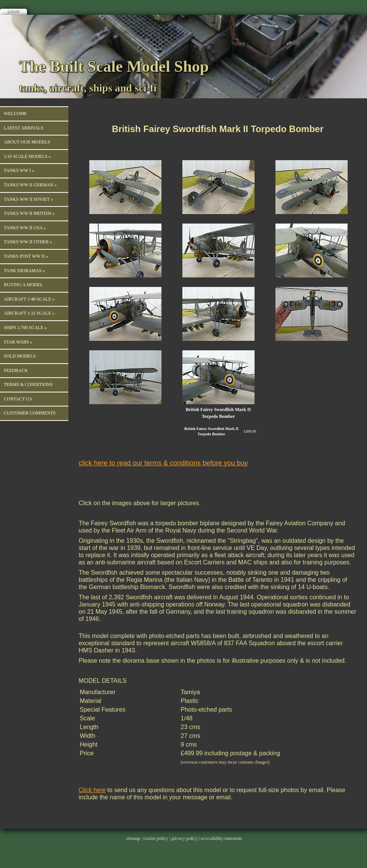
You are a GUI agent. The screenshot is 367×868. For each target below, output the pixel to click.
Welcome (15, 113)
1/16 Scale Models (27, 156)
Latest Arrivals (24, 128)
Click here (92, 790)
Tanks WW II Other (28, 242)
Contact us (18, 399)
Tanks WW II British (29, 213)
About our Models (27, 142)
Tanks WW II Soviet (28, 199)
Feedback (16, 370)
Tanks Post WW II (26, 256)
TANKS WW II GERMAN (30, 185)
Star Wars (18, 342)
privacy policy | (186, 838)
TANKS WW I (19, 170)
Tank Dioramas (24, 271)
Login (13, 12)
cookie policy (155, 838)
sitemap (133, 838)
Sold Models (20, 356)
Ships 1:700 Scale (25, 328)
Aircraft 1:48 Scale (29, 299)
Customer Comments (30, 413)
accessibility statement (221, 838)
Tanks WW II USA (25, 228)
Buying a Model (23, 285)
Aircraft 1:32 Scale (29, 313)
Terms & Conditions (28, 384)
